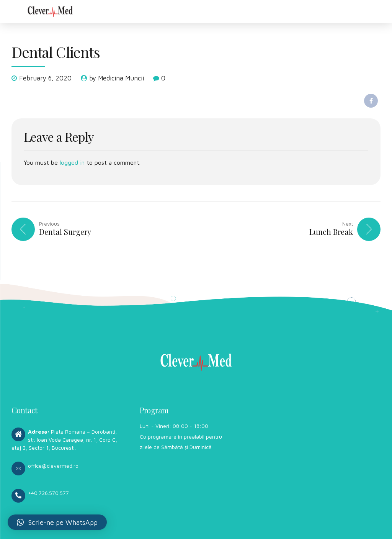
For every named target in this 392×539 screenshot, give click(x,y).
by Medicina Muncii (117, 78)
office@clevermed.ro (53, 466)
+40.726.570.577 (48, 493)
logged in (72, 162)
